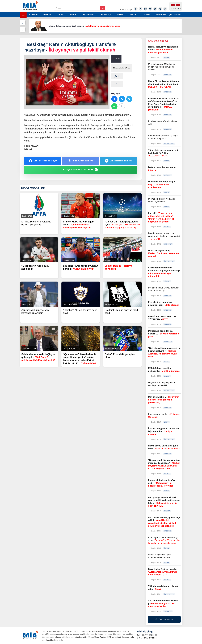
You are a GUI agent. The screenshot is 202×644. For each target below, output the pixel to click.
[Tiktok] (155, 9)
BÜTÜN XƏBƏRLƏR (164, 619)
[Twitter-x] (141, 9)
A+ (117, 76)
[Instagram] (145, 9)
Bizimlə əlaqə (126, 9)
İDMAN (120, 15)
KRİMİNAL (74, 15)
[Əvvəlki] (23, 23)
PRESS (133, 15)
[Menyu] (23, 15)
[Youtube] (150, 9)
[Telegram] (160, 9)
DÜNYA (147, 15)
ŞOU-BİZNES (175, 15)
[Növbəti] (23, 30)
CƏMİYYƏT (61, 15)
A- (117, 84)
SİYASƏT (47, 15)
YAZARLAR (161, 15)
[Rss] (165, 9)
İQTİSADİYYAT (89, 15)
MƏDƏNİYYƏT (105, 15)
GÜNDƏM (33, 15)
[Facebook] (136, 9)
